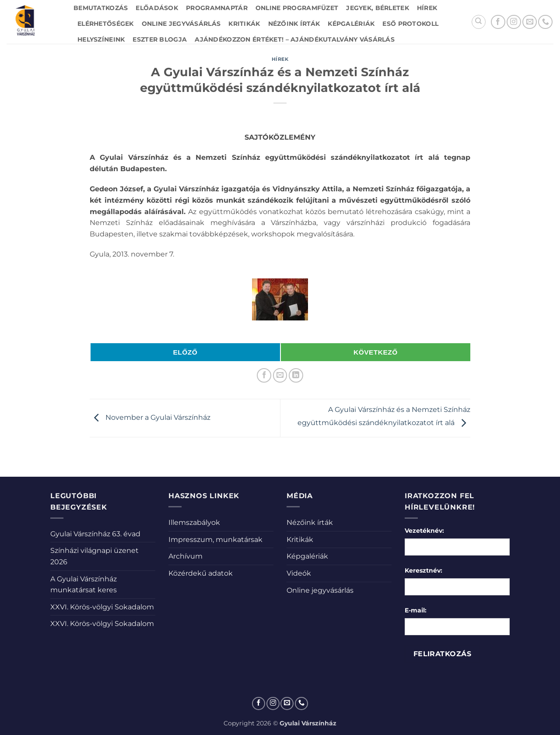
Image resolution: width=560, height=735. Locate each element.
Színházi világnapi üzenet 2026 (94, 556)
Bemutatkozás (101, 8)
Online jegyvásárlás (181, 24)
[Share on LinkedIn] (296, 375)
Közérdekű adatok (201, 573)
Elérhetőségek (106, 24)
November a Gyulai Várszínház (150, 417)
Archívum (185, 556)
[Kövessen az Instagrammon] (514, 22)
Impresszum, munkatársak (215, 540)
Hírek (427, 8)
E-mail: (416, 610)
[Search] (479, 22)
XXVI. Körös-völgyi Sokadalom (102, 607)
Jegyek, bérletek (378, 8)
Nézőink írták (294, 24)
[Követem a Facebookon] (498, 22)
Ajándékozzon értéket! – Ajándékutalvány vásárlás (295, 39)
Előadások (157, 8)
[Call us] (545, 22)
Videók (299, 573)
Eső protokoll (410, 24)
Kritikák (244, 24)
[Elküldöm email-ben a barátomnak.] (280, 375)
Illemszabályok (194, 522)
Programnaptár (217, 8)
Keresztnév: (423, 570)
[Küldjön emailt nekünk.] (530, 22)
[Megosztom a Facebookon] (264, 375)
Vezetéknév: (424, 531)
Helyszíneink (101, 39)
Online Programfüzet (297, 8)
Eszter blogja (160, 39)
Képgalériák (351, 24)
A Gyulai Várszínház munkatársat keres (84, 585)
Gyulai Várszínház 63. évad (95, 534)
